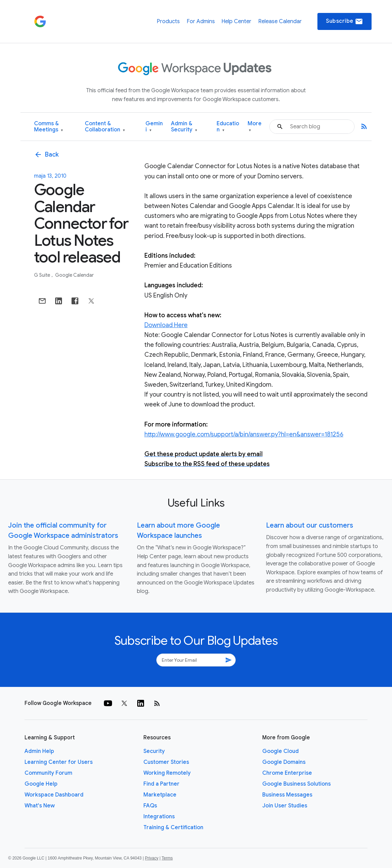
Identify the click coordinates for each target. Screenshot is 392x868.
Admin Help (39, 751)
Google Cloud (280, 751)
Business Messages (287, 795)
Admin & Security (184, 127)
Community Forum (48, 773)
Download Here (166, 325)
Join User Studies (285, 806)
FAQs (150, 806)
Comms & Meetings (49, 127)
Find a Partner (161, 784)
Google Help (41, 784)
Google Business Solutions (296, 784)
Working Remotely (167, 773)
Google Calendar (74, 275)
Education (228, 127)
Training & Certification (173, 827)
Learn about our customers (310, 525)
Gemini (154, 127)
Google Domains (284, 762)
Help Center (236, 21)
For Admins (201, 21)
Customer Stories (166, 762)
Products (168, 21)
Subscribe (344, 21)
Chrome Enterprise (287, 773)
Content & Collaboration (105, 127)
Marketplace (160, 795)
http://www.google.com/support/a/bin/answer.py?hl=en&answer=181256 (244, 434)
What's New (40, 806)
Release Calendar (280, 21)
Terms (167, 858)
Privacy (152, 858)
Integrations (159, 817)
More (255, 127)
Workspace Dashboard (54, 795)
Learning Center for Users (59, 762)
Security (154, 751)
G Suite (43, 275)
